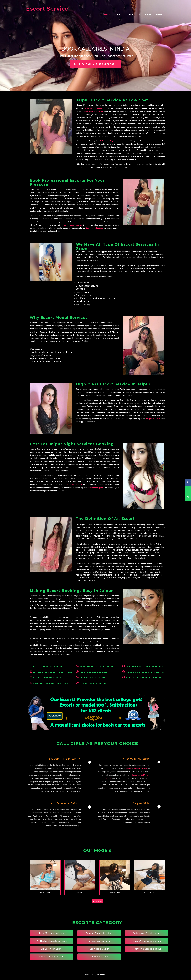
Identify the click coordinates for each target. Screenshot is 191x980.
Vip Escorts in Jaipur (45, 678)
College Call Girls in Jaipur (143, 666)
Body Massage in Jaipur (47, 666)
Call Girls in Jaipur (91, 678)
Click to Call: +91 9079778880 (94, 64)
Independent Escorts (92, 672)
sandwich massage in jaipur (143, 678)
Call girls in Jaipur (107, 141)
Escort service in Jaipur (93, 111)
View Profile (45, 893)
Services (147, 15)
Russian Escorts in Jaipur (95, 666)
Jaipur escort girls (95, 488)
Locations (128, 15)
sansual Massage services (49, 683)
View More (97, 901)
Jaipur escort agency (73, 225)
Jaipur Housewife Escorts (136, 768)
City (138, 15)
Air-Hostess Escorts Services (51, 672)
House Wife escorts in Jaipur (143, 672)
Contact (159, 15)
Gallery (116, 15)
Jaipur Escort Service (93, 108)
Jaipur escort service (95, 228)
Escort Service (47, 9)
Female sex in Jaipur (91, 683)
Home (107, 15)
